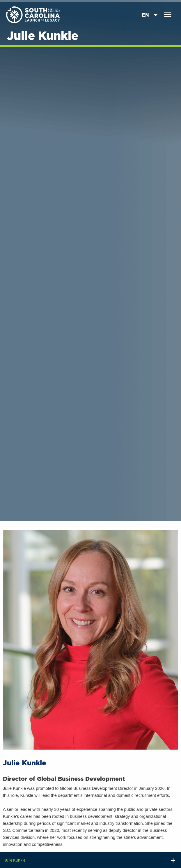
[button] (168, 15)
